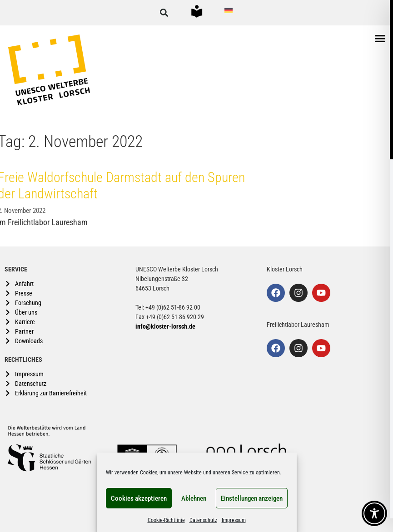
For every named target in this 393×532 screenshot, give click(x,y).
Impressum (234, 520)
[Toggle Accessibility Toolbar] (374, 513)
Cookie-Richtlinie (166, 520)
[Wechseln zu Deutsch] (229, 10)
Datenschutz (203, 520)
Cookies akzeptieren (139, 498)
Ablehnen (194, 498)
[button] (164, 13)
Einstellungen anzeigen (252, 498)
